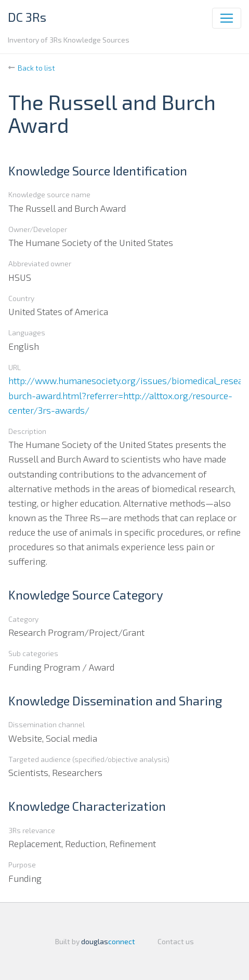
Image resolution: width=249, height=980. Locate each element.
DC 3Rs (27, 17)
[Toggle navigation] (227, 18)
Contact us (176, 941)
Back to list (36, 68)
